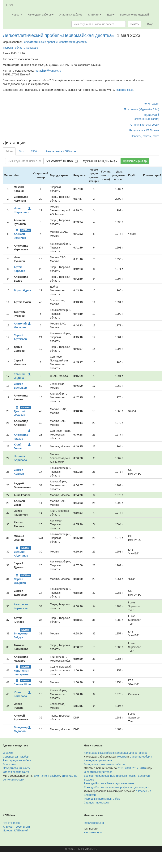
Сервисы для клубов (16, 757)
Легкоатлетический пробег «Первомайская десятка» (59, 35)
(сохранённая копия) (146, 119)
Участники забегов (71, 15)
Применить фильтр (135, 161)
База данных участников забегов (104, 764)
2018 (128, 768)
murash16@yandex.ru (48, 71)
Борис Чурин (22, 290)
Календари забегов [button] (41, 15)
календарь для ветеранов (131, 753)
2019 (120, 768)
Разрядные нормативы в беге (102, 799)
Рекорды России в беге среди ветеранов (109, 783)
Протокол (152, 115)
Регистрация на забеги (17, 760)
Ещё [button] (111, 15)
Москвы (122, 757)
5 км (22, 151)
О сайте (8, 753)
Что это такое (11, 823)
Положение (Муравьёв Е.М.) (142, 109)
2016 (143, 768)
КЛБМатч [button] (95, 15)
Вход (150, 24)
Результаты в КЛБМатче (144, 130)
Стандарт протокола (96, 803)
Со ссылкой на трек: (60, 161)
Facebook (54, 776)
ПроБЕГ (12, 5)
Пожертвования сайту (16, 768)
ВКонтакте (40, 776)
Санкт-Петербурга (141, 757)
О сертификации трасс (98, 772)
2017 (135, 768)
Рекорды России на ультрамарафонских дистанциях (116, 787)
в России (141, 791)
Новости (17, 15)
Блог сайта (10, 764)
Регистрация (151, 104)
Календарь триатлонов (98, 760)
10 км (9, 151)
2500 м (35, 151)
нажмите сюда (124, 90)
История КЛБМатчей (16, 830)
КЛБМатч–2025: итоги (16, 827)
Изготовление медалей (134, 15)
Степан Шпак (22, 684)
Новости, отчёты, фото (145, 136)
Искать (135, 24)
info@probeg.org (94, 823)
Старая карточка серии (145, 125)
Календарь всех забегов (99, 753)
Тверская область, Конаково (20, 48)
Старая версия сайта (16, 772)
